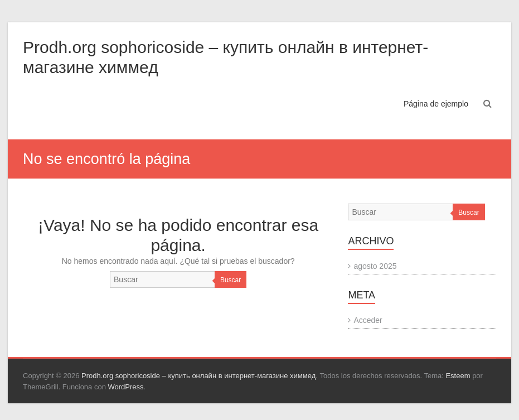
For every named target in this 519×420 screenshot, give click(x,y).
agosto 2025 (375, 266)
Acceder (368, 320)
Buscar (231, 280)
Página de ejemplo (436, 104)
